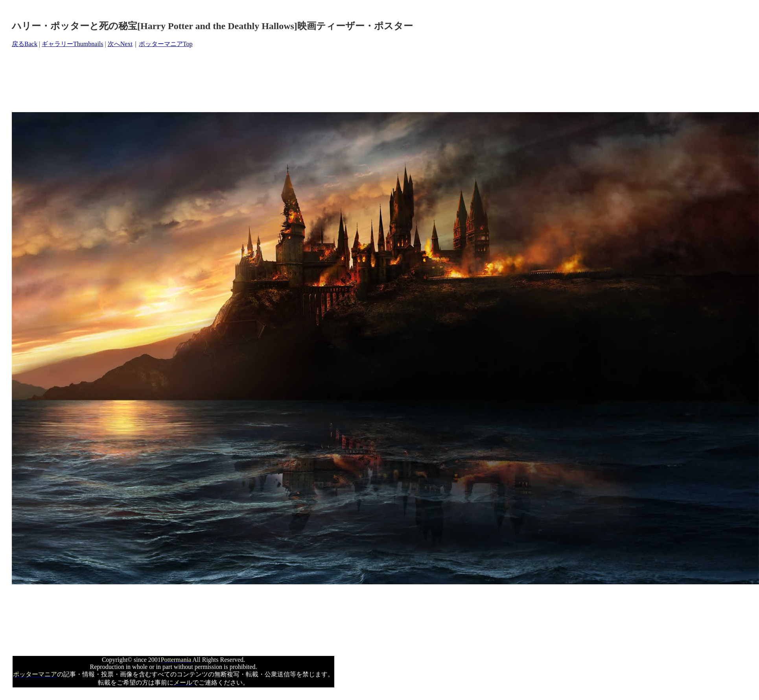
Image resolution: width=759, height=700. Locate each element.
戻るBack (25, 44)
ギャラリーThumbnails (72, 44)
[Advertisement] (155, 80)
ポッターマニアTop (166, 44)
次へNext (120, 44)
